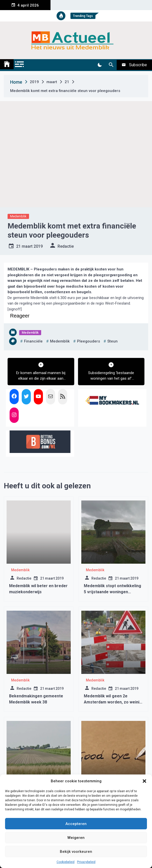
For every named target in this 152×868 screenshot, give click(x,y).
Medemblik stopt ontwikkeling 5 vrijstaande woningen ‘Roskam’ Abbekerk (112, 592)
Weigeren (76, 838)
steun (112, 341)
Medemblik (18, 216)
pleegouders (88, 341)
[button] (144, 781)
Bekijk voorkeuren (76, 852)
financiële (33, 341)
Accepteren (76, 824)
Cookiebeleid (66, 862)
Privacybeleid (86, 862)
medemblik (60, 341)
